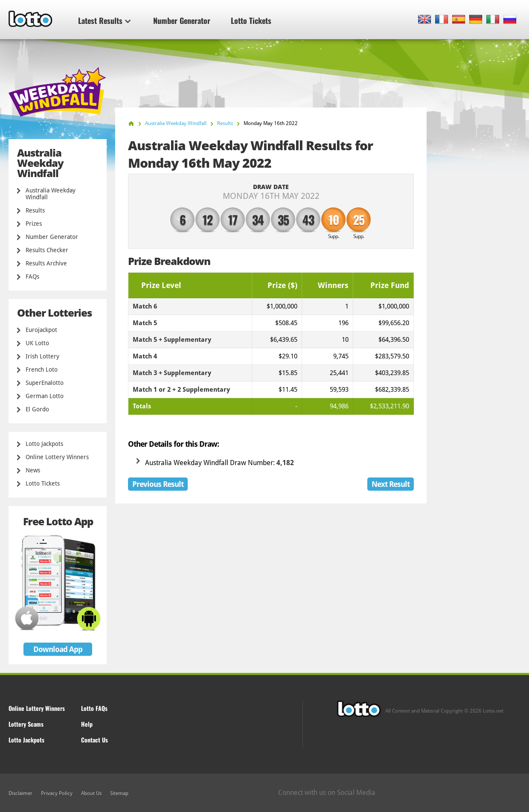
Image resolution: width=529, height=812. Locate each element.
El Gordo (37, 409)
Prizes (34, 224)
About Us (91, 793)
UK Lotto (37, 343)
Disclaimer (20, 793)
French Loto (42, 370)
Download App (58, 649)
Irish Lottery (42, 356)
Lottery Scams (26, 724)
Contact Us (94, 740)
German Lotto (45, 396)
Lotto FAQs (94, 708)
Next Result (391, 484)
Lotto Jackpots (44, 444)
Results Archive (46, 263)
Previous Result (158, 484)
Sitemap (119, 793)
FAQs (32, 276)
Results (35, 210)
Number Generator (182, 20)
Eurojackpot (41, 330)
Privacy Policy (57, 793)
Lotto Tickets (251, 20)
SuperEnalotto (45, 383)
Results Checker (47, 250)
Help (87, 724)
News (33, 470)
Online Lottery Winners (57, 457)
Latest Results (104, 20)
